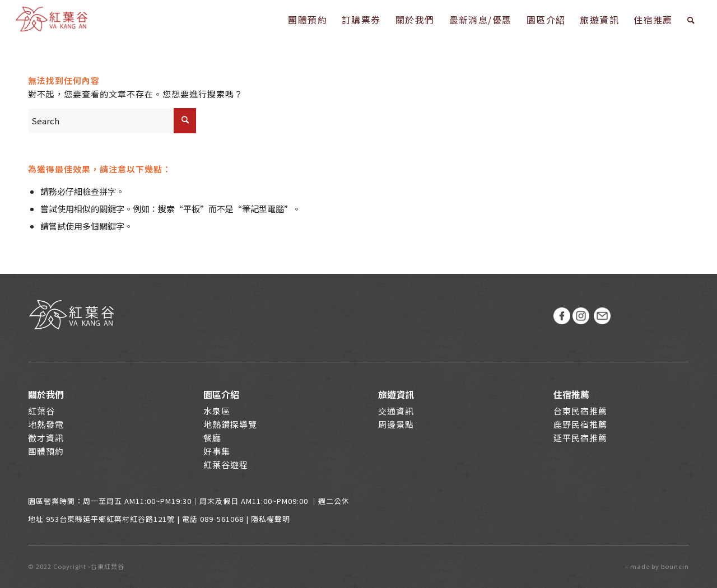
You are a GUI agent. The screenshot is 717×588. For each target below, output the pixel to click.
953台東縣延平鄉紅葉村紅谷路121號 (110, 519)
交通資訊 (396, 411)
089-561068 (222, 519)
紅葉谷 (41, 411)
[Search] (691, 20)
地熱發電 (46, 424)
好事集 (217, 451)
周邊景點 (396, 424)
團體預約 (46, 451)
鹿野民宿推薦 (580, 424)
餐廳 (212, 438)
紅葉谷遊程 (226, 465)
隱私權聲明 (271, 519)
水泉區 (217, 411)
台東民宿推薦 (580, 411)
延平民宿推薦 (580, 438)
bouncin (675, 566)
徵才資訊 (46, 438)
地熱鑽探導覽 (230, 424)
